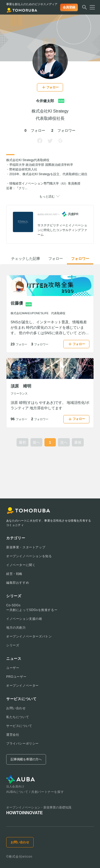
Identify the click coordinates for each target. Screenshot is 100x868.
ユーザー (13, 668)
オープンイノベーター (22, 686)
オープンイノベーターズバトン (29, 636)
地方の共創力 (16, 628)
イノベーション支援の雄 (24, 619)
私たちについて (18, 717)
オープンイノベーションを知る (29, 556)
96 (19, 419)
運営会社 (13, 735)
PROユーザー (16, 677)
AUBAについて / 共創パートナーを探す (35, 792)
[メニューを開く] (91, 7)
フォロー (56, 259)
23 (19, 344)
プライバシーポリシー (22, 744)
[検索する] (84, 9)
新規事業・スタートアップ (26, 547)
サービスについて (19, 726)
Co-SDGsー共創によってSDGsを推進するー (32, 608)
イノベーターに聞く (21, 565)
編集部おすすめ (18, 583)
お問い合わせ (16, 708)
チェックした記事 (26, 259)
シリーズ (13, 645)
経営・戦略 (14, 574)
